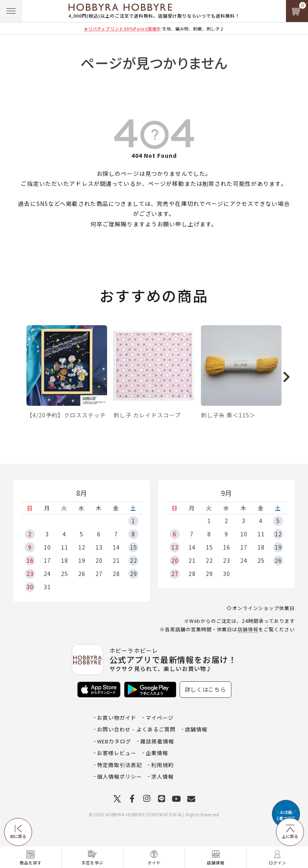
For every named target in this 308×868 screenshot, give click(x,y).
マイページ (160, 739)
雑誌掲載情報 (157, 763)
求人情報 (162, 798)
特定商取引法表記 (120, 786)
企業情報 (157, 774)
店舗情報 (248, 651)
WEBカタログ (114, 763)
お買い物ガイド (117, 739)
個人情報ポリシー (120, 798)
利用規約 (162, 786)
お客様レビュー (117, 774)
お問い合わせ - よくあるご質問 (136, 751)
